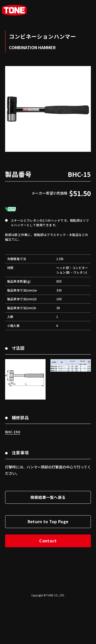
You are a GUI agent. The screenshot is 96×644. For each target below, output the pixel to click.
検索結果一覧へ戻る (48, 540)
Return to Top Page (48, 564)
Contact (48, 583)
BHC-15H (13, 474)
